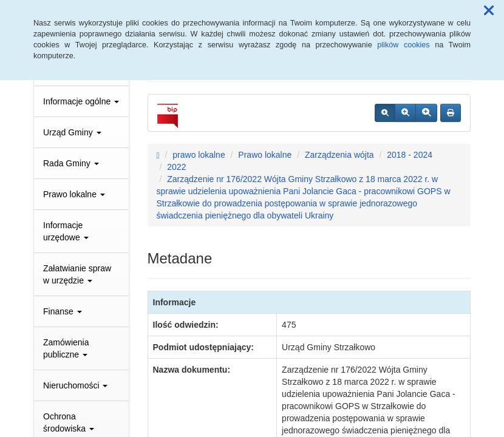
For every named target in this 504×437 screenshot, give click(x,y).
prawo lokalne (199, 155)
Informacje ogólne (81, 101)
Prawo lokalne (74, 194)
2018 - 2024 (410, 155)
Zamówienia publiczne (66, 348)
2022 (176, 167)
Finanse (63, 311)
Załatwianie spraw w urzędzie (77, 274)
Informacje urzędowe (66, 231)
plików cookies (403, 45)
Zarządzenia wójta (339, 155)
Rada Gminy (71, 163)
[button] (489, 11)
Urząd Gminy (72, 132)
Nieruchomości (75, 385)
